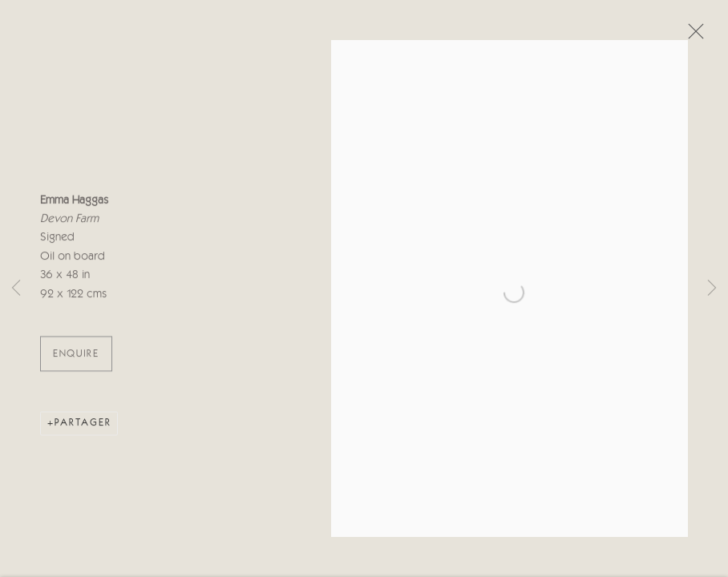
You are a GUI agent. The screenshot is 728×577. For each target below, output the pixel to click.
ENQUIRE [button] (76, 357)
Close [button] (692, 36)
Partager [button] (83, 426)
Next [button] (712, 288)
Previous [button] (16, 288)
